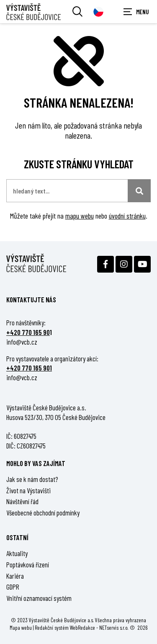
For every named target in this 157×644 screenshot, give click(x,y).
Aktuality (17, 553)
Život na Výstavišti (28, 490)
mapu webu (80, 216)
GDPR (13, 587)
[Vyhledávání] (77, 12)
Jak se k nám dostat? (32, 479)
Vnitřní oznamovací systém (39, 598)
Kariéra (15, 576)
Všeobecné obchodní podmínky (43, 513)
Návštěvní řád (22, 501)
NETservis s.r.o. (114, 627)
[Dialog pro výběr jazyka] (98, 12)
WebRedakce (82, 627)
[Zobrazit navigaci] (136, 12)
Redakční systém (52, 627)
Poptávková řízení (28, 564)
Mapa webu (21, 627)
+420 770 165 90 (28, 332)
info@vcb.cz (22, 342)
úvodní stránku (127, 216)
